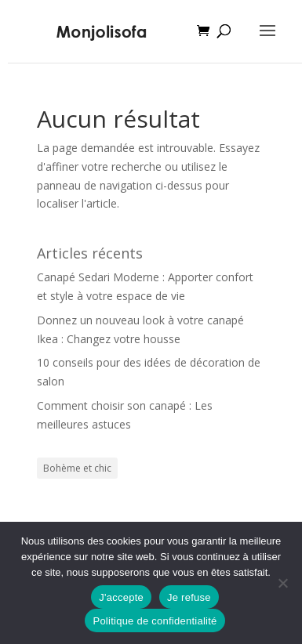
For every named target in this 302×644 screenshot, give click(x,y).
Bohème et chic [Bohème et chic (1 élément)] (77, 468)
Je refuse (189, 597)
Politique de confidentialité (155, 621)
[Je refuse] (282, 583)
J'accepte (121, 597)
